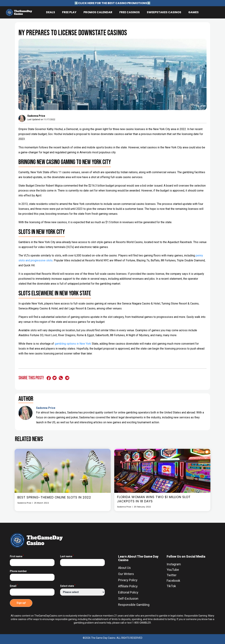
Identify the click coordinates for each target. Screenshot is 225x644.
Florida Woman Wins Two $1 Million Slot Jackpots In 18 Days (154, 499)
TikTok (171, 586)
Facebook (173, 581)
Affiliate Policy (128, 586)
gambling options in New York (73, 344)
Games (193, 12)
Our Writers (126, 574)
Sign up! (21, 603)
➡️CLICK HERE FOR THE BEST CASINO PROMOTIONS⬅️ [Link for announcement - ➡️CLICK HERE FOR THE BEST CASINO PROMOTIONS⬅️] (113, 3)
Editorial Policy (128, 592)
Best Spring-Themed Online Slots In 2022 (54, 497)
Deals (51, 12)
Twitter (172, 575)
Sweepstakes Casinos (164, 12)
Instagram (174, 564)
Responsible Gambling (134, 605)
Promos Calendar (98, 12)
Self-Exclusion (128, 599)
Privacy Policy (128, 580)
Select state (68, 586)
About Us (124, 568)
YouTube (173, 570)
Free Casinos (130, 12)
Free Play (69, 12)
